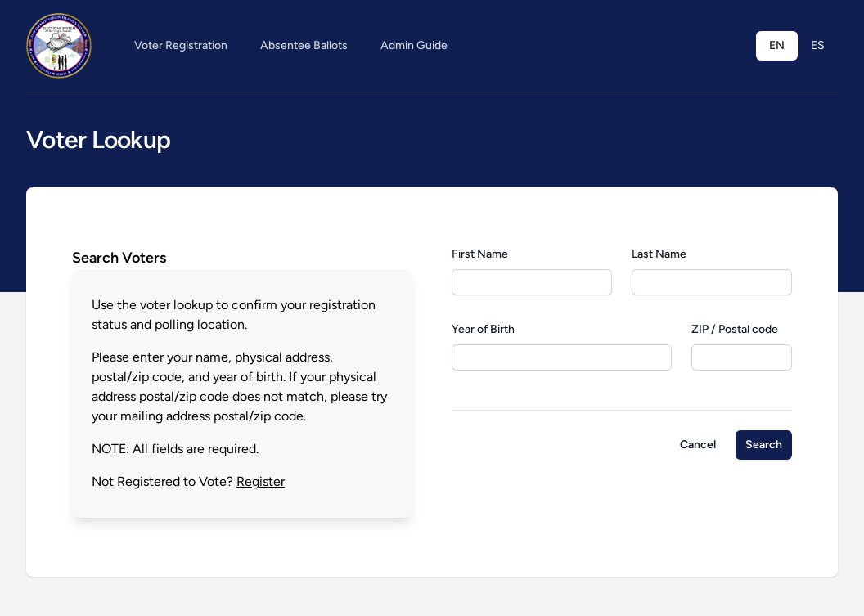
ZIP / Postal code (735, 329)
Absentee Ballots (304, 45)
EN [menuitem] (777, 45)
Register (261, 481)
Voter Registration (181, 45)
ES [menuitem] (818, 45)
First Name (480, 254)
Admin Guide (414, 45)
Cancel (698, 445)
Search (764, 445)
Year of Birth (483, 329)
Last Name (659, 254)
